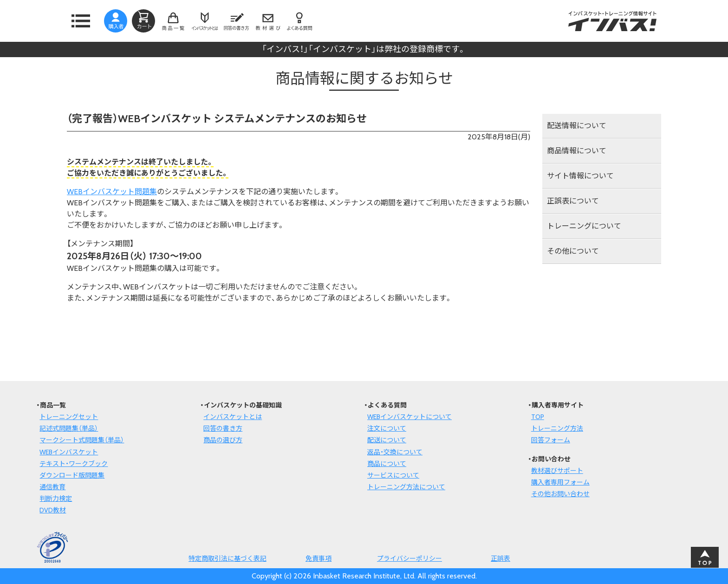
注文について (387, 428)
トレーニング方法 (557, 428)
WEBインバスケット (69, 452)
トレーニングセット (69, 417)
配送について (387, 440)
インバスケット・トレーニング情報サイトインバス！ (612, 21)
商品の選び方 (223, 440)
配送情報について (577, 126)
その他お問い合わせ (560, 494)
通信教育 (52, 487)
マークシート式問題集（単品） (82, 440)
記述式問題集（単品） (69, 428)
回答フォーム (551, 440)
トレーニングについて (584, 226)
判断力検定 (56, 499)
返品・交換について (395, 452)
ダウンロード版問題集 (72, 475)
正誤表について (573, 201)
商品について (387, 464)
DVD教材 (53, 510)
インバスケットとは (233, 417)
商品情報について (577, 151)
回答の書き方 (223, 428)
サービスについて (393, 475)
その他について (573, 251)
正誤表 (500, 558)
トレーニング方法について (406, 487)
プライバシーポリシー (409, 558)
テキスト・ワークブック (74, 464)
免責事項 (318, 558)
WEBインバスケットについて (409, 417)
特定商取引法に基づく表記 (227, 558)
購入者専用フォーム (560, 482)
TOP (538, 417)
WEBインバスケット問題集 (112, 192)
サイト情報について (580, 176)
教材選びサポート (557, 471)
